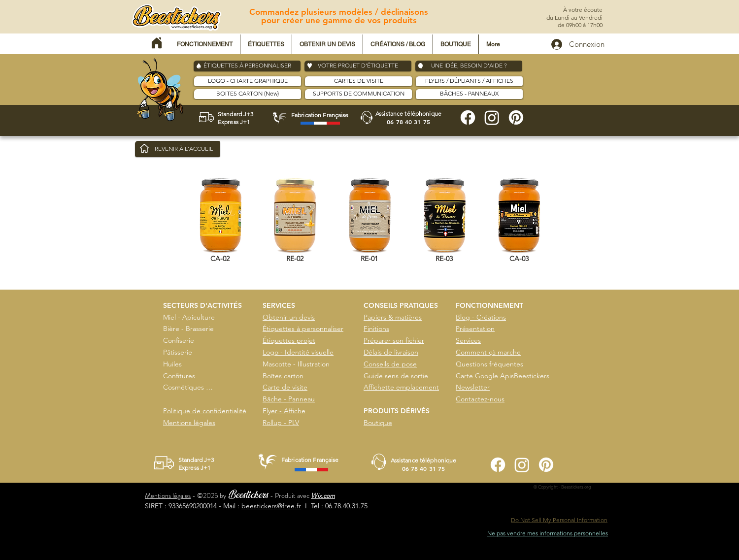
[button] (205, 44)
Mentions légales (189, 423)
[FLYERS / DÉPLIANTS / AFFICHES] (469, 81)
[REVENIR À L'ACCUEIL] (178, 149)
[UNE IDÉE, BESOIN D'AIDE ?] (469, 66)
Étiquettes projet (289, 340)
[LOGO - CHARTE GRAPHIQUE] (248, 81)
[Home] (157, 43)
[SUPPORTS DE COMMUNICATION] (358, 94)
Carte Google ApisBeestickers (503, 376)
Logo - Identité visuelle (298, 352)
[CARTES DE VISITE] (358, 81)
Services (468, 340)
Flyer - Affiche (284, 411)
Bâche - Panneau (289, 399)
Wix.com (323, 495)
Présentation (475, 329)
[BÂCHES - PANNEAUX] (469, 94)
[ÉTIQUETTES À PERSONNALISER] (247, 66)
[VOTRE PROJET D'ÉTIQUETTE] (358, 66)
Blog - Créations (481, 317)
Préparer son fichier (394, 340)
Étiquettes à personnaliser (303, 329)
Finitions (376, 329)
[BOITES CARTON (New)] (248, 94)
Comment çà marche (488, 352)
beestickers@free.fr (271, 506)
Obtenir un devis (289, 317)
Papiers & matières (393, 317)
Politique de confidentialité (205, 411)
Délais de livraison (391, 352)
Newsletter (473, 387)
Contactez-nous (480, 399)
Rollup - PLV (281, 423)
